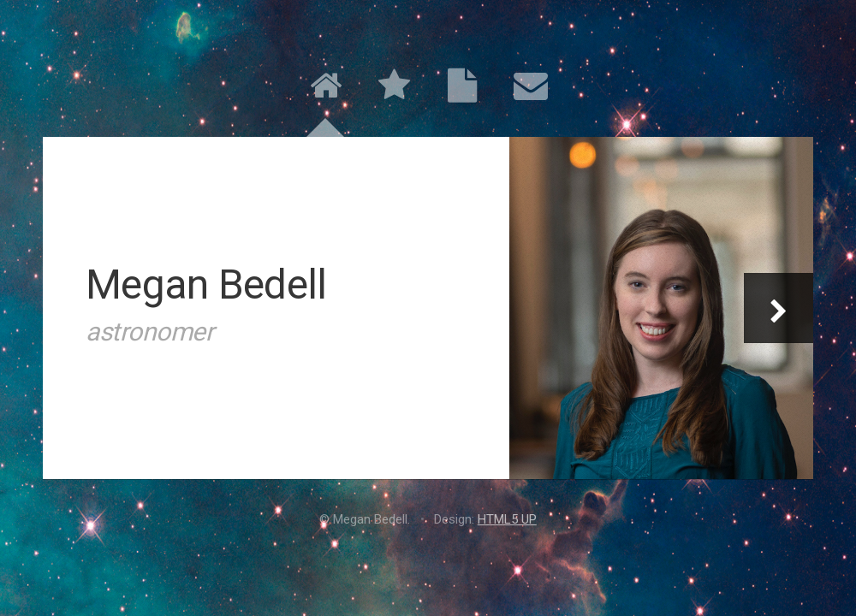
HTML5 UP (507, 519)
